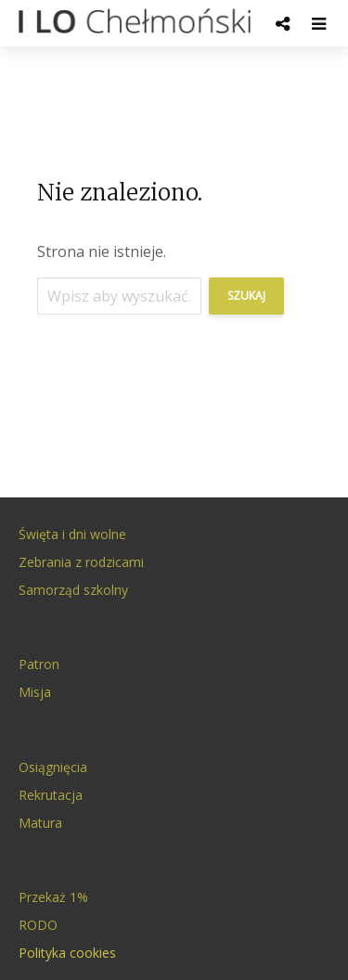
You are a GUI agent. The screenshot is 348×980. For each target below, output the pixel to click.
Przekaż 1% (53, 897)
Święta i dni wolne (72, 534)
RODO (38, 925)
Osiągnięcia (53, 767)
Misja (35, 692)
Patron (39, 664)
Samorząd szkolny (73, 590)
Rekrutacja (51, 795)
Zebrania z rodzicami (81, 562)
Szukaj (246, 296)
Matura (40, 823)
